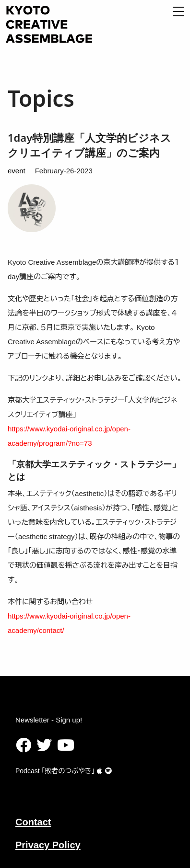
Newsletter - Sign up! (49, 720)
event (17, 171)
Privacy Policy (48, 845)
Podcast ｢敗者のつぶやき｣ (59, 771)
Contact (33, 822)
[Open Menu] (178, 11)
